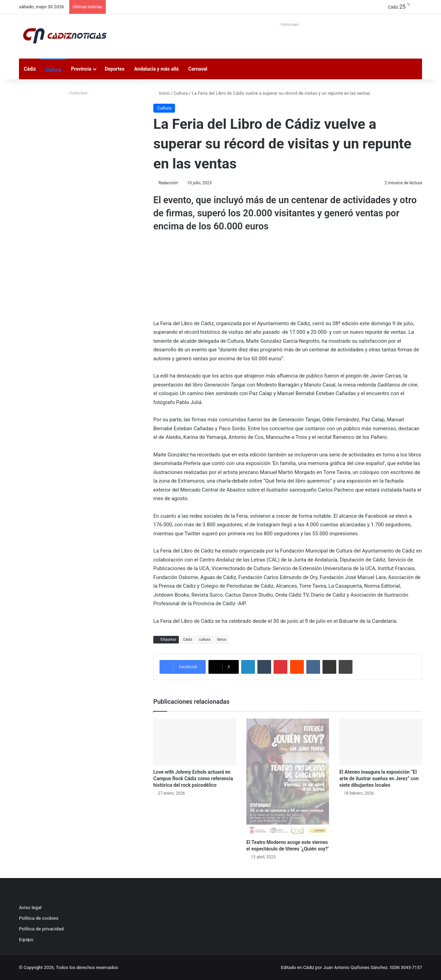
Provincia (81, 69)
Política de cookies (39, 918)
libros (222, 639)
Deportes (115, 69)
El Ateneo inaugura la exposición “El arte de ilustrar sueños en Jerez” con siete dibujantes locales (379, 778)
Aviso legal (30, 907)
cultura (205, 639)
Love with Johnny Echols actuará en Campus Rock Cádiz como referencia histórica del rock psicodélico (193, 778)
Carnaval (198, 69)
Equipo (26, 939)
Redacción (168, 183)
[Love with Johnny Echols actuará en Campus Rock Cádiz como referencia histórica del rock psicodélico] (195, 742)
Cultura (53, 70)
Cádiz (30, 69)
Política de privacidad (41, 929)
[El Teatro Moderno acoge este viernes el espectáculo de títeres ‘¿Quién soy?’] (288, 777)
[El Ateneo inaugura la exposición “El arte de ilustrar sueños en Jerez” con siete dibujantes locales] (381, 742)
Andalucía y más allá (156, 69)
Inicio (161, 93)
